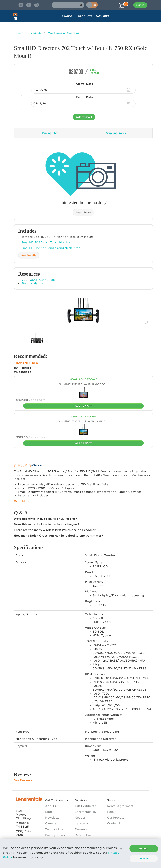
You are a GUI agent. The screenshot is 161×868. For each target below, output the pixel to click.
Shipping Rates (116, 133)
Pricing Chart (51, 133)
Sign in (140, 5)
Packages (102, 16)
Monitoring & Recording (64, 33)
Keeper (80, 818)
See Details (29, 255)
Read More (22, 501)
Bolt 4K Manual (33, 283)
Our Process (116, 818)
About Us (52, 806)
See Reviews (23, 780)
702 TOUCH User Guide (38, 280)
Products (36, 33)
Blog (49, 812)
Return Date (84, 97)
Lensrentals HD (86, 812)
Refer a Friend (85, 835)
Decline (144, 859)
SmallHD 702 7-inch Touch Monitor (46, 242)
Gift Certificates (86, 806)
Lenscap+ (82, 823)
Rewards (81, 829)
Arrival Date (84, 84)
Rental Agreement (120, 806)
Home (19, 33)
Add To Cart (84, 117)
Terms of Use (54, 829)
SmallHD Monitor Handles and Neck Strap (51, 248)
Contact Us (115, 823)
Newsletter (53, 818)
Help (110, 812)
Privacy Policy (55, 835)
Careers (51, 823)
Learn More (83, 212)
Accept (144, 849)
